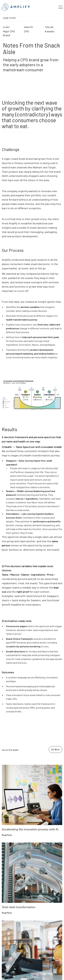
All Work (55, 750)
